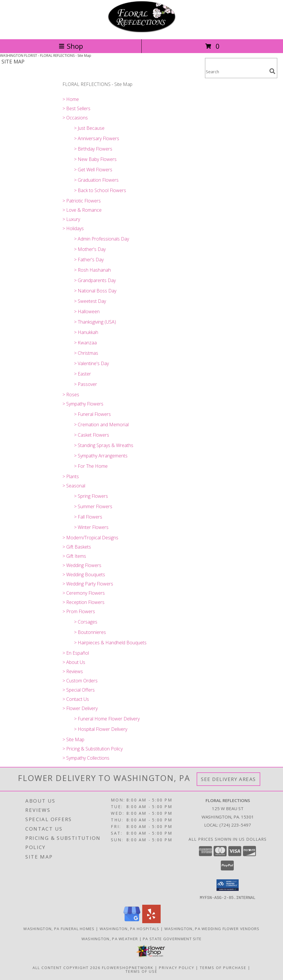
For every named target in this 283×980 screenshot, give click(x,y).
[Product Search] (236, 72)
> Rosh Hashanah (92, 270)
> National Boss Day (95, 291)
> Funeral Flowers (92, 414)
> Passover (86, 384)
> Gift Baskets (77, 547)
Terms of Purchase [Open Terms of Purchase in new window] (223, 967)
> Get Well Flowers (93, 170)
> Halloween (87, 311)
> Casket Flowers (92, 435)
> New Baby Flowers (95, 159)
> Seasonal (74, 486)
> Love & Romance (82, 210)
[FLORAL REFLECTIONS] (142, 31)
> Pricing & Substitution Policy (93, 749)
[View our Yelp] (151, 921)
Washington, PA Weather (110, 938)
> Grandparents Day (95, 280)
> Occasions (75, 118)
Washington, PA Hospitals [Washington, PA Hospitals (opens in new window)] (130, 928)
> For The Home (91, 466)
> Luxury (71, 219)
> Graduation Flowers (96, 180)
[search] (272, 71)
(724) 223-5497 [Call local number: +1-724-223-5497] (235, 825)
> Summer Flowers (93, 506)
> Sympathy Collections (86, 758)
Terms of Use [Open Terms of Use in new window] (141, 971)
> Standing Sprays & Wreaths (104, 445)
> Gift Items (74, 556)
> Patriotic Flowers (82, 201)
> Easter (82, 374)
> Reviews (73, 671)
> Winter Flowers (91, 527)
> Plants (71, 476)
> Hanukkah (86, 332)
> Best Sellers (76, 108)
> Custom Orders (80, 681)
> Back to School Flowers (100, 190)
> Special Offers (79, 690)
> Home (71, 99)
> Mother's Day (90, 249)
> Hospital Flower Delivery (101, 729)
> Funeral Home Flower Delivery (107, 719)
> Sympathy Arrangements (101, 456)
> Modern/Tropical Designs (90, 538)
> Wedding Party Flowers (88, 584)
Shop (71, 46)
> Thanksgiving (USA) (95, 322)
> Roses (71, 395)
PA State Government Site (172, 938)
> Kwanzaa (85, 343)
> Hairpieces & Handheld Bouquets (110, 643)
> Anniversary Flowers (97, 138)
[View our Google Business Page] (132, 921)
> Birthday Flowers (93, 149)
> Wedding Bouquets (84, 575)
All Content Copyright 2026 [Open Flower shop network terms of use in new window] (67, 967)
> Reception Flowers (83, 602)
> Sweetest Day (90, 301)
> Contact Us (76, 699)
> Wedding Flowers (82, 565)
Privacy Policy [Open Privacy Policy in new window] (177, 967)
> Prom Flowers (79, 611)
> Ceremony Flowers (84, 593)
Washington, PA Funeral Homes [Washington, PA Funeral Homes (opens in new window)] (59, 928)
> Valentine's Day (91, 363)
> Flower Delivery (80, 708)
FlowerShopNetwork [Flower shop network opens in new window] (128, 967)
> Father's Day (89, 260)
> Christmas (86, 353)
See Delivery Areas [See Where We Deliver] (228, 779)
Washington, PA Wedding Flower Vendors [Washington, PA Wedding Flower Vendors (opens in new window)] (212, 928)
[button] (228, 885)
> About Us (74, 662)
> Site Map (73, 739)
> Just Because (89, 128)
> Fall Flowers (88, 517)
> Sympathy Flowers (83, 404)
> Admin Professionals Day (101, 239)
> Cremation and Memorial (101, 425)
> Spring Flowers (91, 496)
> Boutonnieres (90, 632)
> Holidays (73, 228)
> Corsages (86, 622)
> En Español (76, 653)
